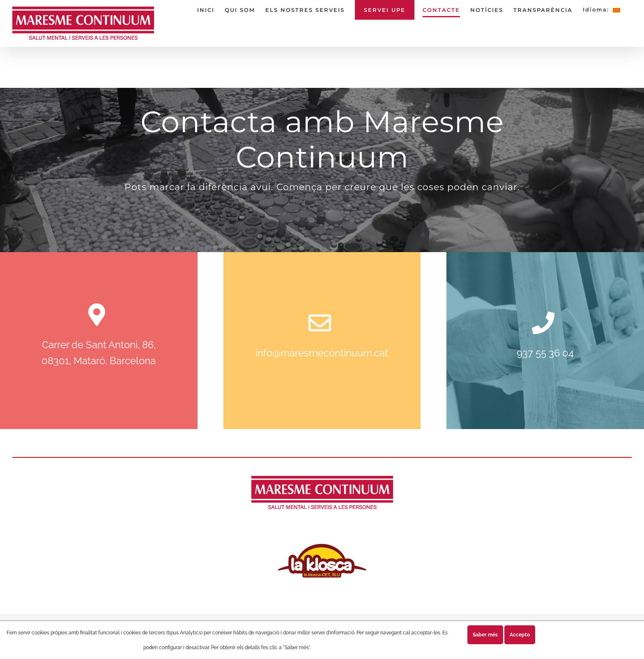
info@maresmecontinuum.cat (322, 353)
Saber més (485, 635)
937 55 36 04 (545, 353)
